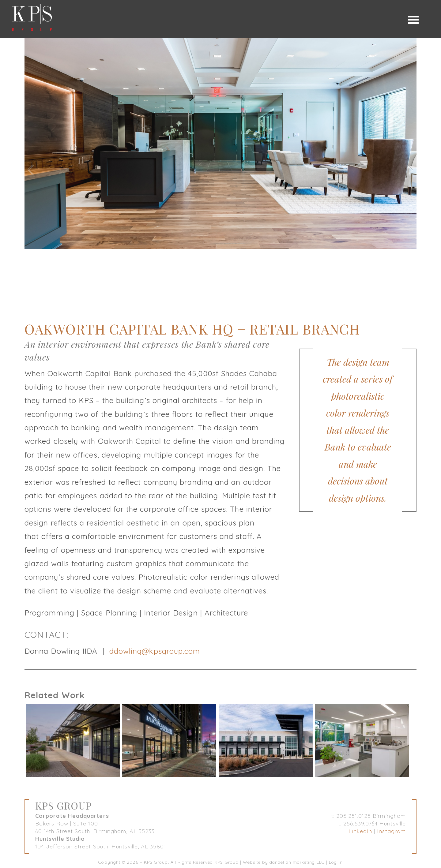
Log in (336, 862)
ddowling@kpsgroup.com (155, 651)
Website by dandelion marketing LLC (284, 862)
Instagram (391, 831)
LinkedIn (360, 831)
